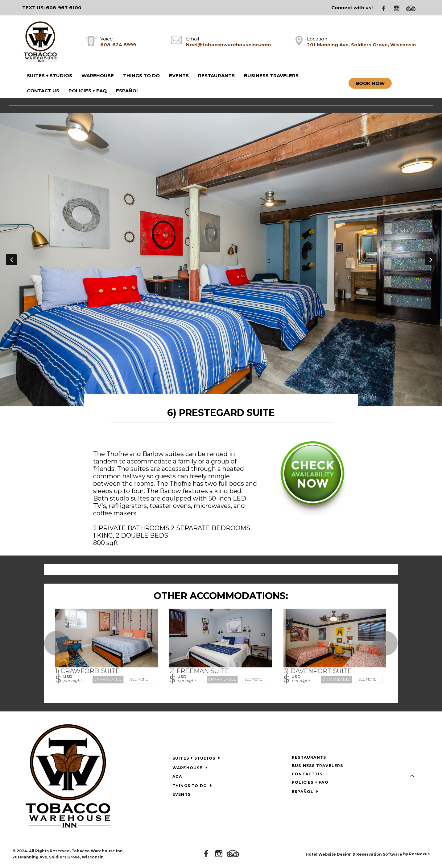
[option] (221, 260)
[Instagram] (399, 8)
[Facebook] (386, 8)
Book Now (370, 83)
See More (139, 679)
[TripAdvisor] (413, 8)
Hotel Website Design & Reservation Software (354, 854)
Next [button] (431, 260)
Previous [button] (11, 260)
